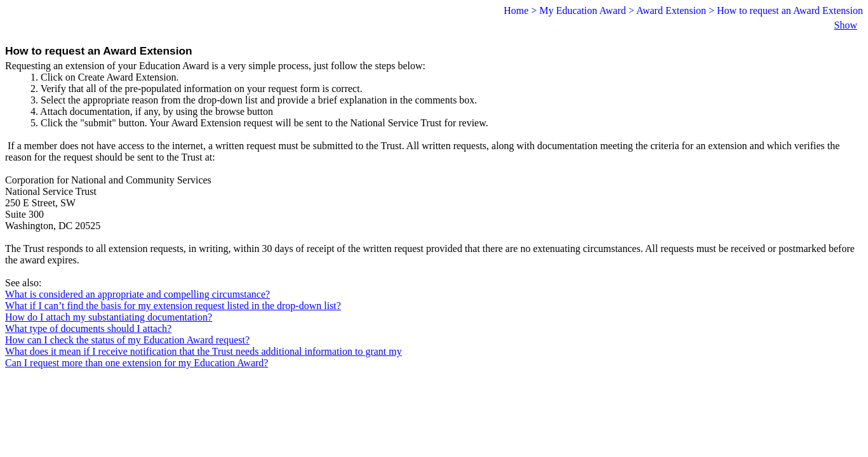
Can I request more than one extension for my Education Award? (137, 363)
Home (516, 10)
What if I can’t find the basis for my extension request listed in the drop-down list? (173, 306)
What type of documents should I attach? (88, 328)
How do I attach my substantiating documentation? (109, 317)
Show (846, 25)
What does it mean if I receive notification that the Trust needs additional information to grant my (204, 351)
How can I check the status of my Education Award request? (127, 340)
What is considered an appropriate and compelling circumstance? (137, 294)
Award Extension (671, 10)
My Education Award (582, 10)
